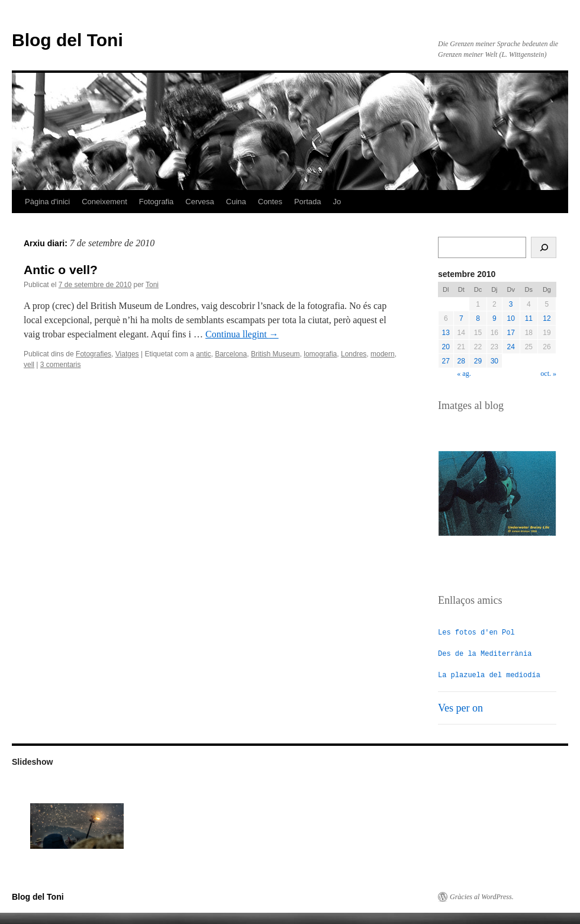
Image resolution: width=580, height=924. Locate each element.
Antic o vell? (61, 270)
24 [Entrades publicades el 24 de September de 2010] (511, 347)
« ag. (464, 374)
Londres (354, 354)
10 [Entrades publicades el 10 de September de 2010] (511, 318)
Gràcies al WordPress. (482, 896)
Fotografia (157, 202)
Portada (308, 202)
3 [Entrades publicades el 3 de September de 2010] (511, 304)
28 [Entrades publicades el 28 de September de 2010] (461, 361)
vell (29, 365)
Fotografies (94, 354)
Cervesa (199, 202)
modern (383, 354)
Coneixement (104, 202)
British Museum (275, 354)
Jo (337, 202)
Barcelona (231, 354)
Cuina (236, 202)
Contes (270, 202)
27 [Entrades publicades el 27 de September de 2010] (446, 361)
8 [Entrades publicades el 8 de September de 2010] (478, 318)
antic (203, 354)
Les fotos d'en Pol (476, 632)
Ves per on (460, 707)
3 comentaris (61, 365)
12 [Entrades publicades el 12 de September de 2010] (547, 318)
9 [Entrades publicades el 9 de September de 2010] (494, 318)
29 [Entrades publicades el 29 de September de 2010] (478, 361)
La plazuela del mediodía (489, 675)
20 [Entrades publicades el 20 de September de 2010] (446, 347)
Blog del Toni (67, 40)
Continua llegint (242, 334)
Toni (152, 285)
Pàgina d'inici (47, 202)
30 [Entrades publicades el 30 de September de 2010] (494, 361)
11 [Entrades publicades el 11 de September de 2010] (529, 318)
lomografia (320, 354)
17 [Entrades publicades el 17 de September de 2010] (511, 333)
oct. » (548, 374)
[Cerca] (544, 247)
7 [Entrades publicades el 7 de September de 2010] (461, 318)
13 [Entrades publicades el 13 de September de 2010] (446, 333)
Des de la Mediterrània (485, 653)
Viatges (127, 354)
